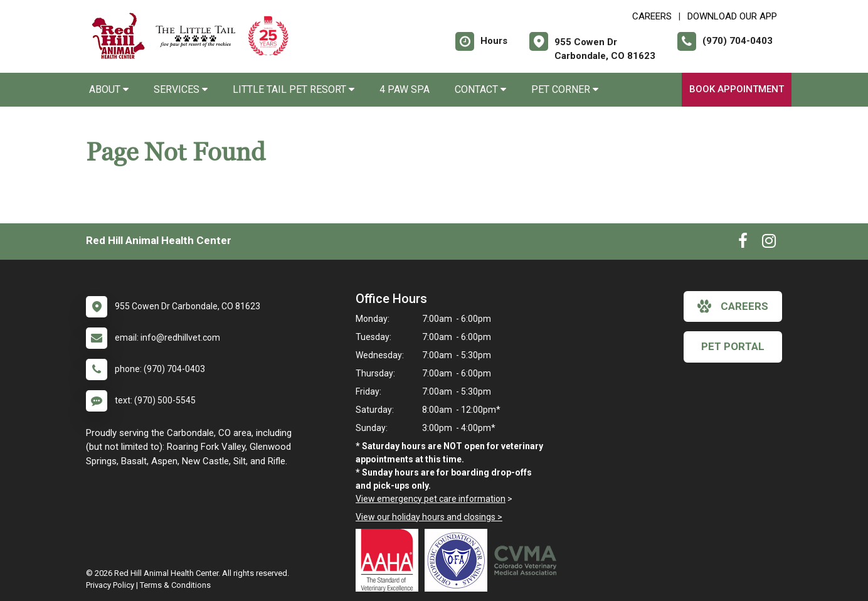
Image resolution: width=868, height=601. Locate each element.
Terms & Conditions (175, 585)
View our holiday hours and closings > (429, 517)
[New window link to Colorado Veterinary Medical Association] (528, 560)
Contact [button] (480, 89)
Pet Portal (733, 346)
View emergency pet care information (431, 499)
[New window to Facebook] (743, 243)
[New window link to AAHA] (390, 560)
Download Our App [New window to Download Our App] (732, 16)
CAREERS (652, 16)
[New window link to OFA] (459, 560)
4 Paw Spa (405, 89)
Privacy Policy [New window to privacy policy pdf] (110, 585)
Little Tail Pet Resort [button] (294, 89)
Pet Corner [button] (565, 89)
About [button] (109, 89)
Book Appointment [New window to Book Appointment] (737, 89)
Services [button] (181, 89)
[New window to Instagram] (769, 243)
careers (733, 306)
